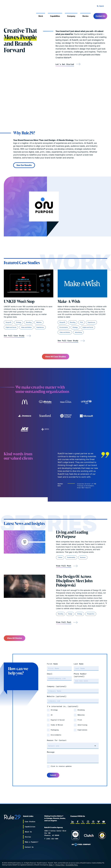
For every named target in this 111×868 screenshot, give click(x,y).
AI (52, 715)
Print (80, 720)
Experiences (82, 730)
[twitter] (83, 822)
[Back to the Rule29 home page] (8, 13)
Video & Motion (57, 725)
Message (51, 752)
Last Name (79, 664)
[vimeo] (98, 822)
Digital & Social (58, 720)
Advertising (82, 725)
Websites (81, 715)
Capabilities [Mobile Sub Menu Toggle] (55, 16)
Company (57, 686)
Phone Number (80, 675)
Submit (53, 775)
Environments (56, 735)
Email (50, 674)
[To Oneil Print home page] (81, 845)
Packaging (55, 730)
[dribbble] (93, 822)
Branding (81, 710)
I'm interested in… (63, 706)
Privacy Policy (60, 865)
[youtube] (104, 822)
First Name (52, 664)
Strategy (54, 710)
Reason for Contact (57, 740)
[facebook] (78, 822)
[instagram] (88, 822)
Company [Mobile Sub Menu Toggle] (71, 16)
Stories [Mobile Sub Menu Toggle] (85, 16)
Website (57, 696)
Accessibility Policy (72, 865)
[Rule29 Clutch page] (89, 835)
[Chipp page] (102, 835)
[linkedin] (72, 822)
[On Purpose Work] (75, 836)
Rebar (51, 865)
